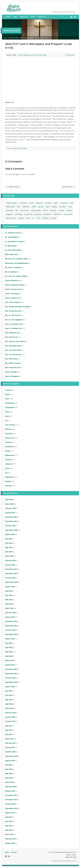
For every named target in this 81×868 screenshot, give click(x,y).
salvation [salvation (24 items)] (21, 218)
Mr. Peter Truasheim (13, 267)
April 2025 (9, 552)
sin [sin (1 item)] (33, 218)
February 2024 (10, 613)
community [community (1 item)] (23, 203)
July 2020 (8, 765)
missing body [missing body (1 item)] (36, 210)
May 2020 (9, 773)
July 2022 (8, 691)
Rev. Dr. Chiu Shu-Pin (13, 315)
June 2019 (9, 821)
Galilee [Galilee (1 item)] (34, 207)
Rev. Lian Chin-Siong (39, 55)
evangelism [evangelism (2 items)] (64, 203)
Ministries (24, 17)
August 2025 (10, 534)
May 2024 (9, 600)
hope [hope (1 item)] (70, 207)
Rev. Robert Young (12, 363)
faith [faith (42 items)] (72, 203)
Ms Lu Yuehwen (11, 272)
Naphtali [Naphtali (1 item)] (69, 210)
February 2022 (10, 713)
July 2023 (8, 643)
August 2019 (10, 813)
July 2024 (8, 591)
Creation (8, 390)
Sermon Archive (14, 38)
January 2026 (10, 513)
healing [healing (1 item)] (54, 207)
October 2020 (10, 752)
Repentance (10, 455)
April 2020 (9, 778)
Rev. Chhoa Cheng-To (13, 302)
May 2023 (9, 652)
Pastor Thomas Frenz (13, 289)
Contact (14, 852)
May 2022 (9, 700)
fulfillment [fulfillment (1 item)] (26, 207)
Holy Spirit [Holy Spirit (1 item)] (63, 207)
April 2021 (9, 734)
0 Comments (64, 55)
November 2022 (11, 674)
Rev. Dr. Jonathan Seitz (14, 324)
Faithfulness (10, 403)
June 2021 (9, 726)
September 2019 (11, 808)
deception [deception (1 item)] (39, 203)
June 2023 (9, 647)
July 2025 (8, 539)
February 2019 (10, 839)
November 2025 (11, 521)
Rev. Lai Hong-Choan (13, 350)
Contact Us (42, 17)
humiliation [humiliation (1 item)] (10, 210)
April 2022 (9, 704)
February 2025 (10, 560)
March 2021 (9, 739)
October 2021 (10, 721)
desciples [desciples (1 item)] (48, 203)
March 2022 (9, 708)
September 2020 (11, 756)
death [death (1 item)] (31, 203)
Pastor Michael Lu (12, 280)
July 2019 (8, 817)
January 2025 (10, 565)
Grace (7, 416)
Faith (15, 17)
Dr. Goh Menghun (12, 237)
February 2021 (10, 743)
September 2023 (11, 634)
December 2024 (11, 569)
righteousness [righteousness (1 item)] (11, 218)
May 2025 (9, 547)
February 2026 (10, 508)
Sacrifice (8, 460)
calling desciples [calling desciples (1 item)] (12, 203)
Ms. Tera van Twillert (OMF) (16, 276)
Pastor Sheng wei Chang (15, 285)
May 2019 (9, 826)
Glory (7, 412)
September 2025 (11, 530)
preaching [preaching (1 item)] (19, 214)
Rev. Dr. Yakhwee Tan (13, 328)
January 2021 (10, 747)
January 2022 (10, 717)
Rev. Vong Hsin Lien (13, 367)
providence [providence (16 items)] (47, 214)
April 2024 (9, 604)
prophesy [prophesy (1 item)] (38, 214)
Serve (7, 468)
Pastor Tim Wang (12, 294)
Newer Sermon (13, 187)
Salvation (9, 464)
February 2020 (10, 787)
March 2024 (9, 608)
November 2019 (11, 800)
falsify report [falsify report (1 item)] (10, 207)
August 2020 (10, 760)
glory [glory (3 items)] (48, 207)
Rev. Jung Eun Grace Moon (15, 341)
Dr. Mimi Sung (10, 246)
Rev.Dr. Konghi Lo (12, 372)
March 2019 (9, 834)
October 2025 (10, 526)
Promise (8, 442)
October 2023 (10, 630)
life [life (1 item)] (17, 210)
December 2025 (11, 517)
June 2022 (9, 695)
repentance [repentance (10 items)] (57, 214)
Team (33, 17)
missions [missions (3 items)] (53, 210)
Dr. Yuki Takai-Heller (13, 250)
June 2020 (9, 769)
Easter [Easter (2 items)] (56, 203)
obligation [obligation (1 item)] (10, 214)
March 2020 (9, 782)
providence (9, 447)
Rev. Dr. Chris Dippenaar (14, 320)
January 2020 (10, 791)
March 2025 (9, 556)
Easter (8, 394)
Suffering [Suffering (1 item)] (45, 218)
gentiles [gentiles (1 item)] (41, 207)
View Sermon (29, 38)
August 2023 (10, 639)
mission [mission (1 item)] (45, 210)
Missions (9, 429)
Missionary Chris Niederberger (17, 263)
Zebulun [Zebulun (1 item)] (54, 218)
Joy (6, 420)
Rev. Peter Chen (11, 359)
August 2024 (10, 587)
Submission (10, 477)
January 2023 (10, 665)
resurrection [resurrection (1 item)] (68, 214)
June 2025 (9, 543)
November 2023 (11, 626)
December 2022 (11, 669)
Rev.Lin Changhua (12, 376)
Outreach (9, 433)
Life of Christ (22, 148)
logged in (18, 174)
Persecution (10, 438)
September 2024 (11, 582)
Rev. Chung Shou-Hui (13, 311)
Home (8, 17)
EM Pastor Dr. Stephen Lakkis (16, 259)
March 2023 (9, 660)
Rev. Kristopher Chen (13, 346)
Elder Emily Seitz (11, 254)
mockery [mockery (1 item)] (61, 210)
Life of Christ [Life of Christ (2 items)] (24, 210)
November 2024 (11, 573)
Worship (8, 486)
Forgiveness (10, 407)
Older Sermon (68, 187)
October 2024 (10, 578)
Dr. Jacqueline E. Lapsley (14, 241)
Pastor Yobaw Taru (13, 298)
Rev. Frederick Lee (12, 333)
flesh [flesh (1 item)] (19, 207)
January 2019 (10, 843)
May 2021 (9, 730)
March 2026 (9, 504)
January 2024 (10, 617)
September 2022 (11, 682)
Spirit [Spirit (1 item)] (38, 218)
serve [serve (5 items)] (28, 218)
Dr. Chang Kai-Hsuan (13, 233)
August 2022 (10, 687)
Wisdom (8, 481)
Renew (8, 451)
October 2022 (10, 678)
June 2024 (9, 595)
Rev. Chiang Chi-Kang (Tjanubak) (18, 307)
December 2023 (11, 621)
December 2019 (11, 795)
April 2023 (9, 656)
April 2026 (9, 500)
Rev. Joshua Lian (26, 55)
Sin (6, 473)
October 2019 (10, 804)
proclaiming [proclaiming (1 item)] (28, 214)
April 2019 (9, 830)
